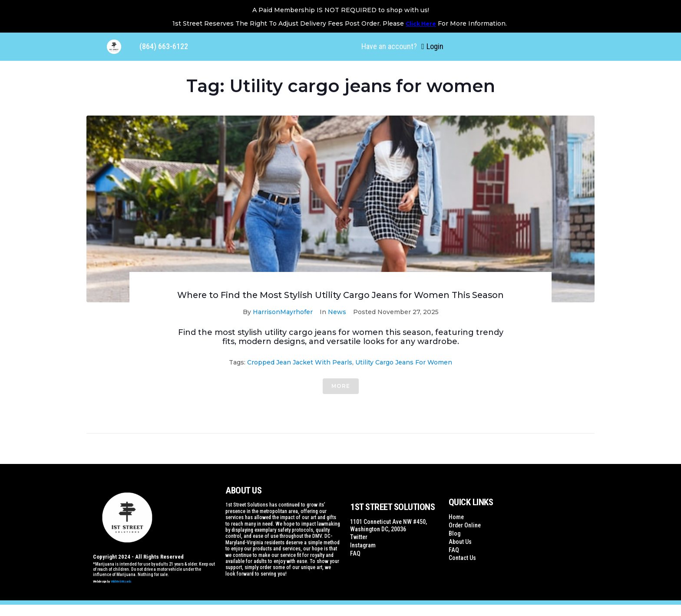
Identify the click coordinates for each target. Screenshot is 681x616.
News (337, 323)
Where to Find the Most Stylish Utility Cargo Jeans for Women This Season (341, 300)
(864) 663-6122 (164, 46)
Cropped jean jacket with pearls (300, 374)
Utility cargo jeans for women (404, 374)
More (341, 397)
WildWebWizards (121, 593)
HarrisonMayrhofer (283, 323)
